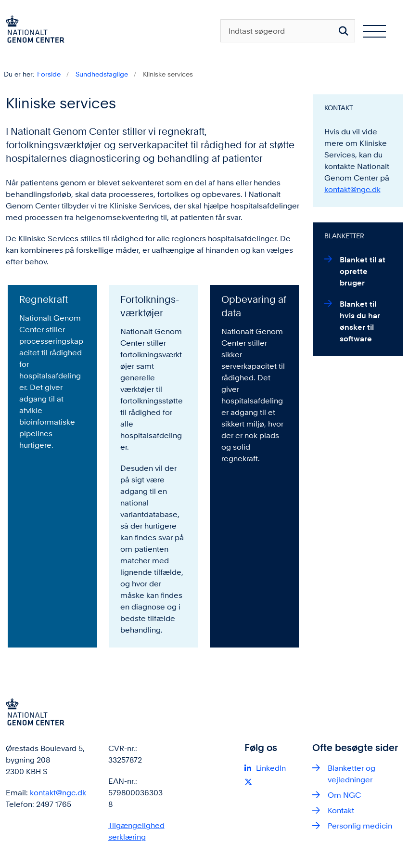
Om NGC (344, 795)
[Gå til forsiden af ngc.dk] (32, 31)
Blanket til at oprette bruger (363, 271)
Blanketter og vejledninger (351, 774)
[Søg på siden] (344, 31)
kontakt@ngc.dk (352, 189)
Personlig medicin (360, 826)
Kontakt (341, 810)
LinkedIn (271, 768)
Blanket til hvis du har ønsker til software (360, 321)
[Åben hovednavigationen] (378, 31)
